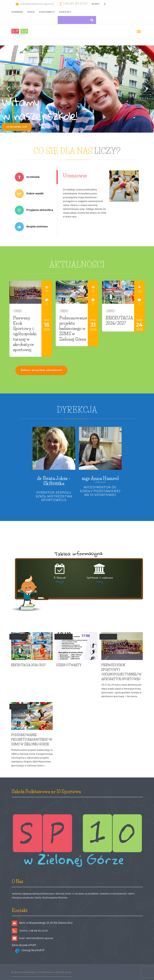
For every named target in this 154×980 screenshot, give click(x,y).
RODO (31, 12)
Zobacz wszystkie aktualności (41, 370)
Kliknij (100, 582)
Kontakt (65, 12)
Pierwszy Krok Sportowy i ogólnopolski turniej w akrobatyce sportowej (25, 334)
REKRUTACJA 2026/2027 (28, 665)
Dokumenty (47, 12)
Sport (96, 4)
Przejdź (60, 582)
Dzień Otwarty (69, 665)
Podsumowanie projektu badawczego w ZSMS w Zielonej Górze (73, 329)
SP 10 (18, 311)
